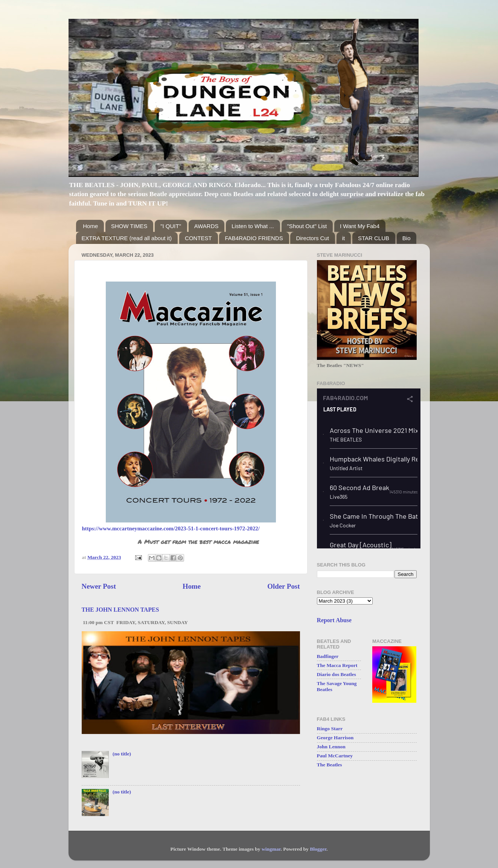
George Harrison (335, 738)
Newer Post (99, 586)
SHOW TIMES (129, 226)
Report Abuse (334, 620)
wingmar (271, 849)
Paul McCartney (335, 756)
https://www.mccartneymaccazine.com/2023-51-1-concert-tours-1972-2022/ (171, 528)
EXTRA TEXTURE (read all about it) (127, 238)
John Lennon (331, 747)
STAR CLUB (374, 238)
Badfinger (328, 656)
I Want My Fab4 (360, 226)
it (344, 238)
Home (90, 226)
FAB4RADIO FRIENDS (254, 238)
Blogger (318, 849)
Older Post (283, 586)
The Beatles (330, 765)
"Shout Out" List (307, 226)
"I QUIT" (171, 226)
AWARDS (206, 226)
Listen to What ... (253, 226)
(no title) (122, 754)
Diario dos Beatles (337, 674)
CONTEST (198, 238)
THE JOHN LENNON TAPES (120, 610)
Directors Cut (312, 238)
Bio (407, 238)
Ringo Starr (330, 729)
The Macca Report (337, 665)
